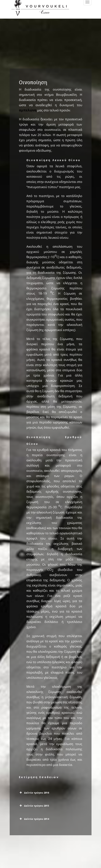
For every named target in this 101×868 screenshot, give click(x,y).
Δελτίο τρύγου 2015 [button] (34, 806)
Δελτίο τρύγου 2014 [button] (34, 819)
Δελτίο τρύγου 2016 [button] (34, 793)
